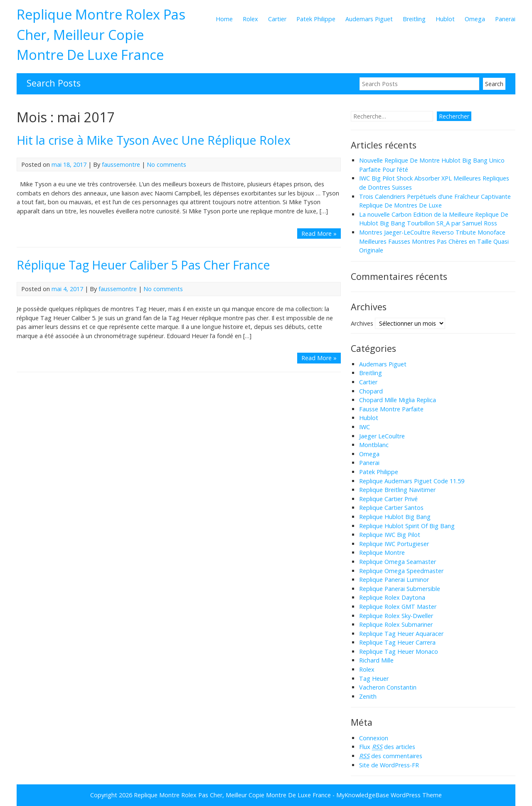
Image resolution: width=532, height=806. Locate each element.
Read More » (319, 234)
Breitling (414, 19)
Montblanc (374, 445)
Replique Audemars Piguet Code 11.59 (412, 481)
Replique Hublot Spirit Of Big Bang (407, 526)
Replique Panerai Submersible (400, 589)
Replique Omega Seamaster (398, 562)
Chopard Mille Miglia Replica (398, 400)
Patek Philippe (316, 19)
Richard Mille (376, 660)
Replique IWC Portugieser (394, 544)
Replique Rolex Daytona (392, 597)
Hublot (445, 19)
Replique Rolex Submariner (396, 624)
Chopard (371, 391)
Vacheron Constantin (388, 687)
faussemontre (121, 164)
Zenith (368, 696)
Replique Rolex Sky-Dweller (396, 616)
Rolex (250, 19)
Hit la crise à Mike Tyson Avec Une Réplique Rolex (154, 140)
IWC (365, 427)
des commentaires (391, 756)
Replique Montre (382, 553)
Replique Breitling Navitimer (397, 490)
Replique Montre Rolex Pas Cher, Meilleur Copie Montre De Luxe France (101, 34)
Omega (475, 19)
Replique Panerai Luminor (394, 580)
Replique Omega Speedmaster (401, 571)
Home (224, 19)
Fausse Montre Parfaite (391, 409)
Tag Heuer (374, 679)
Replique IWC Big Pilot (390, 535)
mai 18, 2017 (69, 164)
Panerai (505, 19)
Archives (362, 323)
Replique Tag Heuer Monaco (399, 651)
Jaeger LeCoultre (382, 436)
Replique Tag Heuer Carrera (397, 642)
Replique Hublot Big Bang (395, 517)
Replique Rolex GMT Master (398, 607)
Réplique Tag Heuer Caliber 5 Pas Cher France (143, 265)
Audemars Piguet (369, 19)
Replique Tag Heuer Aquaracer (401, 634)
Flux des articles (387, 747)
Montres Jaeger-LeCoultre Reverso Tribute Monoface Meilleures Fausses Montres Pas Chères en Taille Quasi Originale (434, 241)
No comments (166, 164)
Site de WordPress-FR (389, 765)
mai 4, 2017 (67, 289)
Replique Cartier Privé (388, 499)
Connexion (374, 738)
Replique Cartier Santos (391, 508)
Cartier (277, 19)
